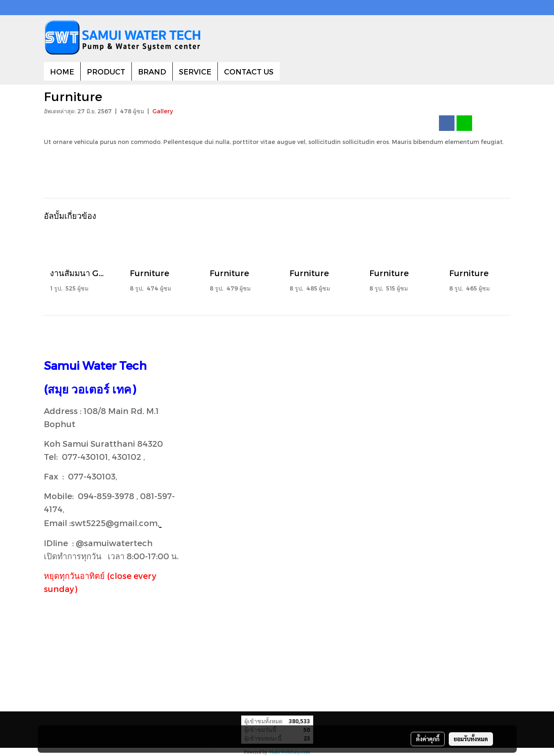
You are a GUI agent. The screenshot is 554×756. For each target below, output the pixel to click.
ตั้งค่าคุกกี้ (428, 739)
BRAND (152, 71)
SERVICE (195, 71)
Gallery (163, 111)
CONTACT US (249, 71)
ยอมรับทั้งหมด (471, 739)
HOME (62, 71)
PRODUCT (106, 71)
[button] (287, 72)
